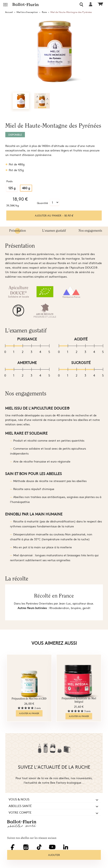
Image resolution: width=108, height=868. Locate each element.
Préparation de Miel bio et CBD (29, 699)
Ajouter (54, 855)
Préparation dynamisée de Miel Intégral (79, 700)
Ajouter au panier (54, 215)
